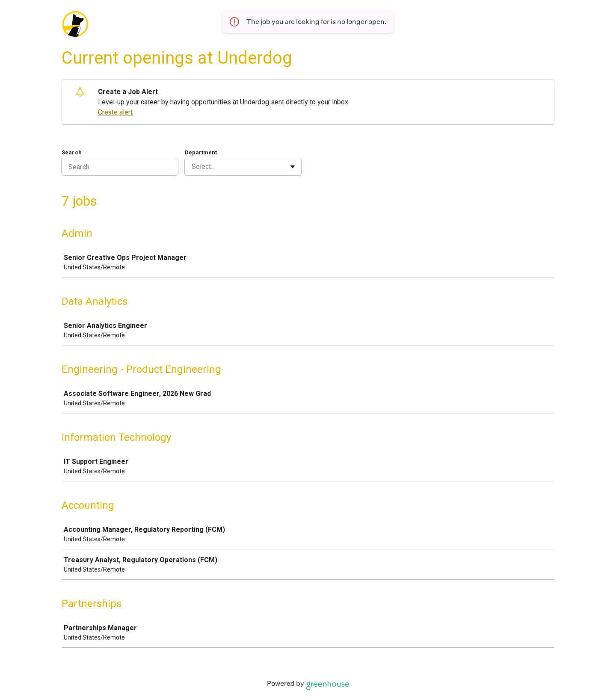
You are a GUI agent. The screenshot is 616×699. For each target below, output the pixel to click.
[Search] (120, 167)
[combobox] (192, 167)
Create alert (115, 112)
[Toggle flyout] (293, 167)
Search (72, 152)
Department (201, 152)
